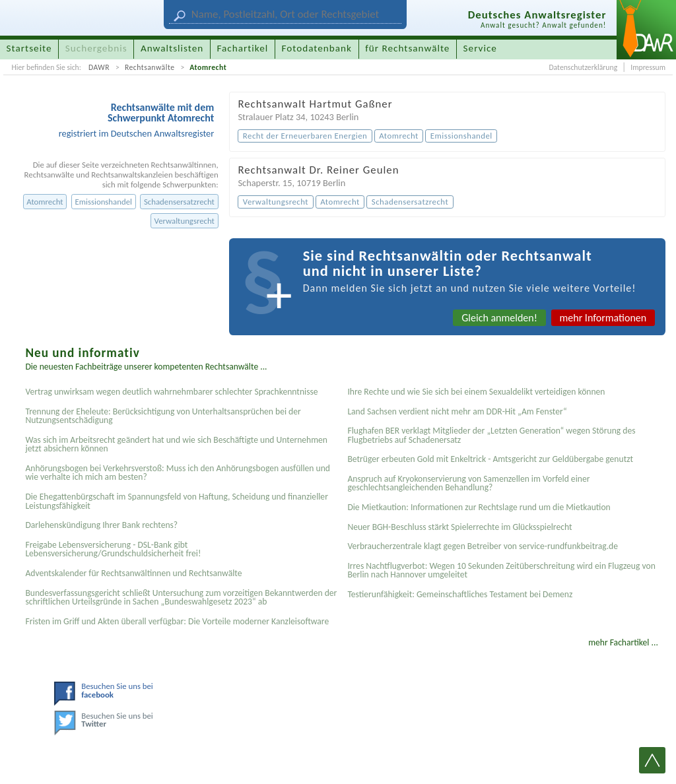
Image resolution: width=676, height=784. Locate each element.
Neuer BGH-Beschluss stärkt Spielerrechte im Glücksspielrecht (459, 527)
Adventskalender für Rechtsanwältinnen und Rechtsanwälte (133, 573)
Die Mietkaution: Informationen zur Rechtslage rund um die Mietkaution (479, 507)
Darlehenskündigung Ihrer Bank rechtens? (101, 525)
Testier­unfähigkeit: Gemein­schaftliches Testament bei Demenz (460, 594)
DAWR (99, 67)
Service (480, 48)
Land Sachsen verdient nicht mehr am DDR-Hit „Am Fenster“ (457, 411)
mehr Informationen (603, 318)
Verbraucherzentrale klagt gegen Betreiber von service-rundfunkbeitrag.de (483, 546)
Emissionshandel (104, 202)
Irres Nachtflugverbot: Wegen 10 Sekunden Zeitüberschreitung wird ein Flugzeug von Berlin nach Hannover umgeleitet (501, 571)
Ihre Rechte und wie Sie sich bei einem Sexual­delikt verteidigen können (476, 392)
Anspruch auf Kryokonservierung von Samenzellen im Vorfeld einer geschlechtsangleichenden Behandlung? (468, 483)
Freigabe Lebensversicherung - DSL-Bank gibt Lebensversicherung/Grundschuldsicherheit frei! (113, 549)
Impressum (648, 67)
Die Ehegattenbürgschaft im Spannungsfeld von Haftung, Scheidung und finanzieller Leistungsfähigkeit (176, 501)
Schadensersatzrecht (179, 202)
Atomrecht (208, 67)
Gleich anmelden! (499, 318)
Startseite (29, 48)
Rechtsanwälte (150, 67)
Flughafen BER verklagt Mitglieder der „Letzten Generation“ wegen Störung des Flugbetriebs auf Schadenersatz (491, 435)
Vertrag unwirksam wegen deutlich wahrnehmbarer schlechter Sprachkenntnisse (171, 392)
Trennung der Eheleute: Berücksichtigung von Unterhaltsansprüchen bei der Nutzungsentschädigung (163, 416)
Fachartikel (242, 48)
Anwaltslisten (172, 48)
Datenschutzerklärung (583, 67)
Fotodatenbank (317, 48)
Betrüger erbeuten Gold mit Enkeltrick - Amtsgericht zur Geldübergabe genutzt (490, 459)
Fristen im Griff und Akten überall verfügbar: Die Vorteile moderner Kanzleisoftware (177, 621)
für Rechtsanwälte (407, 48)
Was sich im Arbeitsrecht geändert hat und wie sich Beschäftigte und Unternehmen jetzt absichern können (176, 444)
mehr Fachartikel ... (623, 642)
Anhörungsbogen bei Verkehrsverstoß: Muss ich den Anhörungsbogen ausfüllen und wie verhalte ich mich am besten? (178, 473)
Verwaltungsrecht (185, 221)
